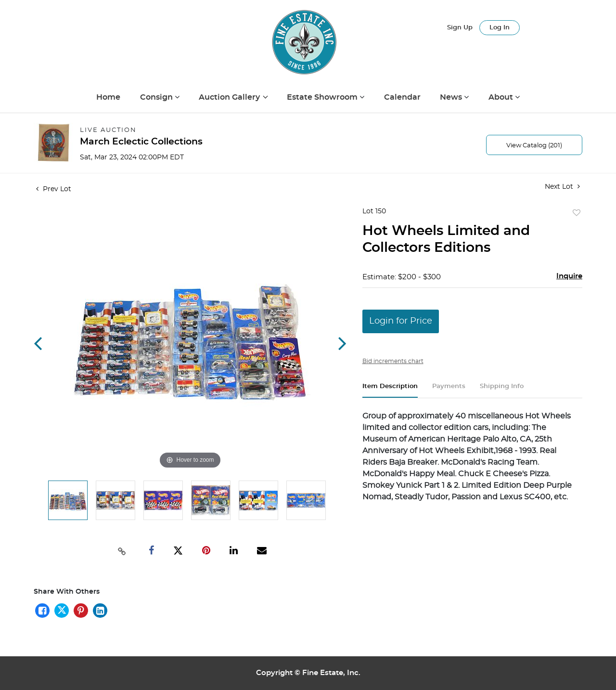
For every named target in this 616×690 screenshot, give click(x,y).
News (452, 97)
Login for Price (401, 321)
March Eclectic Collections (141, 142)
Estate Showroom (323, 97)
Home (108, 97)
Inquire (569, 276)
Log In (500, 28)
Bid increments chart (393, 361)
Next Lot (562, 187)
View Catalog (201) (534, 146)
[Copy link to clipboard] (122, 550)
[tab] (390, 390)
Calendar (402, 97)
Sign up (460, 28)
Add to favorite (577, 213)
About (502, 97)
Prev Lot (54, 189)
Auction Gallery (230, 97)
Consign (157, 97)
